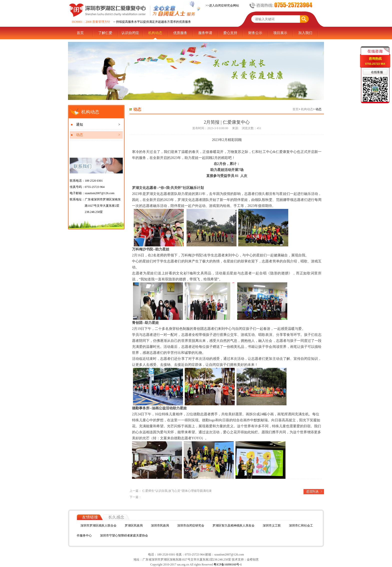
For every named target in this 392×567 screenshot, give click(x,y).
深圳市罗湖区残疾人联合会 (98, 526)
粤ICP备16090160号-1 (227, 565)
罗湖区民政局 (134, 526)
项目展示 (280, 33)
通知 (98, 125)
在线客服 (377, 72)
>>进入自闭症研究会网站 (222, 5)
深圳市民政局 (160, 526)
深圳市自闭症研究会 (191, 526)
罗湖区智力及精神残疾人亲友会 (233, 526)
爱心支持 (230, 33)
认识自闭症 (130, 33)
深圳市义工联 (272, 526)
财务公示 (255, 33)
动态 (98, 135)
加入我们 (305, 33)
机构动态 (155, 33)
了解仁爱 (105, 33)
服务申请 (205, 33)
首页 (80, 33)
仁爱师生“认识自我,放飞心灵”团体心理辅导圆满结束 (177, 491)
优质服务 (180, 33)
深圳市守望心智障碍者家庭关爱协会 (124, 536)
